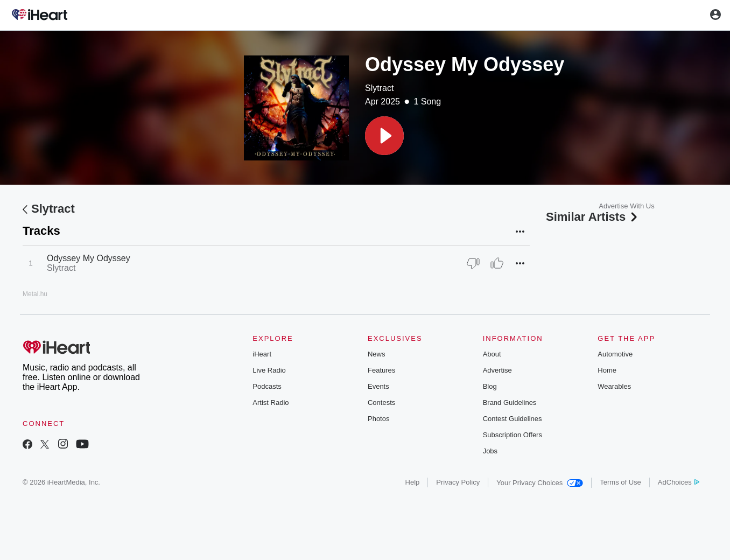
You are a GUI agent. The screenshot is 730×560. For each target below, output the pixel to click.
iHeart (262, 354)
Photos (378, 419)
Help (413, 482)
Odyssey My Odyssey (89, 258)
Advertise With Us (626, 206)
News (377, 354)
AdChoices (679, 482)
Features (381, 370)
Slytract (379, 88)
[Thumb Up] (497, 263)
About (492, 354)
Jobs (490, 451)
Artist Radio (271, 402)
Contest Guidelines (513, 419)
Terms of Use (620, 482)
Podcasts (267, 386)
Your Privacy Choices (540, 483)
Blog (490, 386)
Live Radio (269, 370)
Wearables (614, 386)
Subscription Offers (513, 435)
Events (378, 386)
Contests (381, 402)
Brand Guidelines (510, 402)
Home (607, 370)
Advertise (497, 370)
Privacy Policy (458, 482)
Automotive (615, 354)
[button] (384, 136)
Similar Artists (593, 217)
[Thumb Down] (473, 263)
